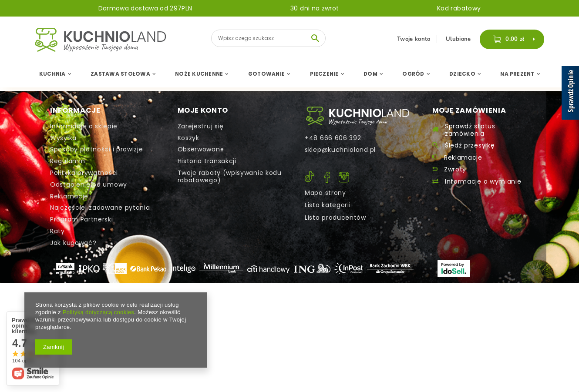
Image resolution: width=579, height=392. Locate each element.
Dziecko (462, 74)
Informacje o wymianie (483, 182)
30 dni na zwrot (315, 8)
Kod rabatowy (459, 8)
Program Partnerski (82, 219)
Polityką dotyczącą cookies (98, 312)
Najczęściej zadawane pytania (100, 208)
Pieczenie (324, 74)
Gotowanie (266, 74)
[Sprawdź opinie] (570, 94)
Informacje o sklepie (84, 126)
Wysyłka (63, 138)
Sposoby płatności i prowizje (97, 149)
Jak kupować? (73, 243)
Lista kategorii (328, 205)
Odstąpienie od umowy (89, 185)
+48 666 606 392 (333, 138)
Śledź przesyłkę (470, 146)
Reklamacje (69, 196)
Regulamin (67, 161)
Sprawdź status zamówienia (470, 130)
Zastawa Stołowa (120, 74)
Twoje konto (415, 39)
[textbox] (268, 38)
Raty (57, 231)
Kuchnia (52, 74)
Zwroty (455, 169)
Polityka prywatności (84, 173)
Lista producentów (335, 218)
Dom (370, 74)
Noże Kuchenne (199, 74)
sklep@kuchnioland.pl (340, 150)
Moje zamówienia (469, 111)
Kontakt (358, 116)
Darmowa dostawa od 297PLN (145, 8)
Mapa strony (325, 193)
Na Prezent (517, 74)
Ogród (413, 74)
